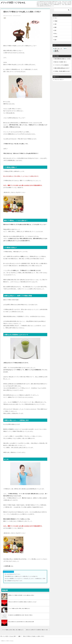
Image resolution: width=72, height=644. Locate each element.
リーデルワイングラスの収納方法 (61, 65)
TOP (9, 636)
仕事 (55, 24)
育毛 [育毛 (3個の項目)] (66, 49)
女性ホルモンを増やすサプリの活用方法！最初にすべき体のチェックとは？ (22, 602)
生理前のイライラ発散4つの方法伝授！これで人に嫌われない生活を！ (21, 595)
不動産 (56, 21)
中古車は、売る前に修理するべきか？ (62, 71)
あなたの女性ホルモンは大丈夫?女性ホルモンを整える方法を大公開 (21, 622)
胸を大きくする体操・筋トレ (61, 62)
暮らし (56, 34)
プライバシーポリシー (59, 79)
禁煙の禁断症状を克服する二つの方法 (62, 59)
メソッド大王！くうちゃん (13, 2)
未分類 (56, 37)
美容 (55, 40)
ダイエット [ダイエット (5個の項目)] (58, 49)
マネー (56, 18)
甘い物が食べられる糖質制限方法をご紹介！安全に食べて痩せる (20, 615)
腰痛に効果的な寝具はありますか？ (62, 68)
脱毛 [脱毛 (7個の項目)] (57, 51)
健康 (5, 18)
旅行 (55, 30)
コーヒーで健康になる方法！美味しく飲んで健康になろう (19, 608)
